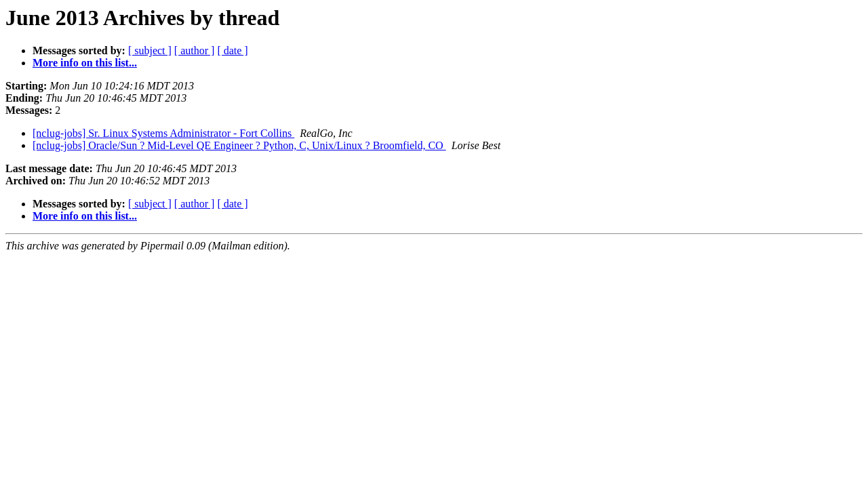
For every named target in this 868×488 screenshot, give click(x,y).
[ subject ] (150, 50)
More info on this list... (85, 63)
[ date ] (232, 50)
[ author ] (195, 50)
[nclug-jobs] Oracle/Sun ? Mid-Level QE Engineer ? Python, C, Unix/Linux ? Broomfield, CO (239, 145)
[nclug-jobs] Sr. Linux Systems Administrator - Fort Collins (163, 133)
